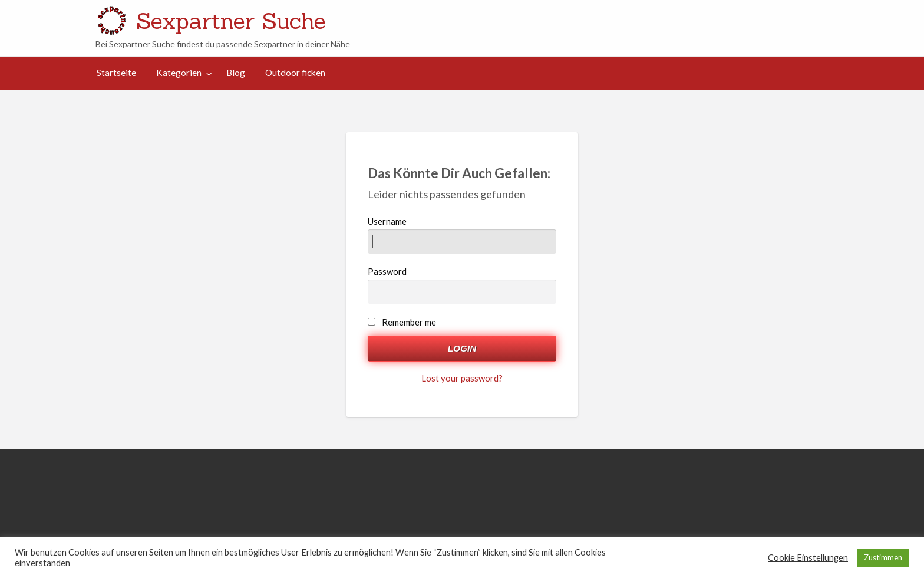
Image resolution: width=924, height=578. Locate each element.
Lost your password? (462, 378)
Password (462, 285)
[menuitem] (116, 73)
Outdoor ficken (295, 73)
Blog (236, 73)
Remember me (409, 322)
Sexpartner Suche (231, 21)
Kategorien (179, 73)
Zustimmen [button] (883, 557)
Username (462, 235)
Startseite (116, 73)
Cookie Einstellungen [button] (808, 558)
